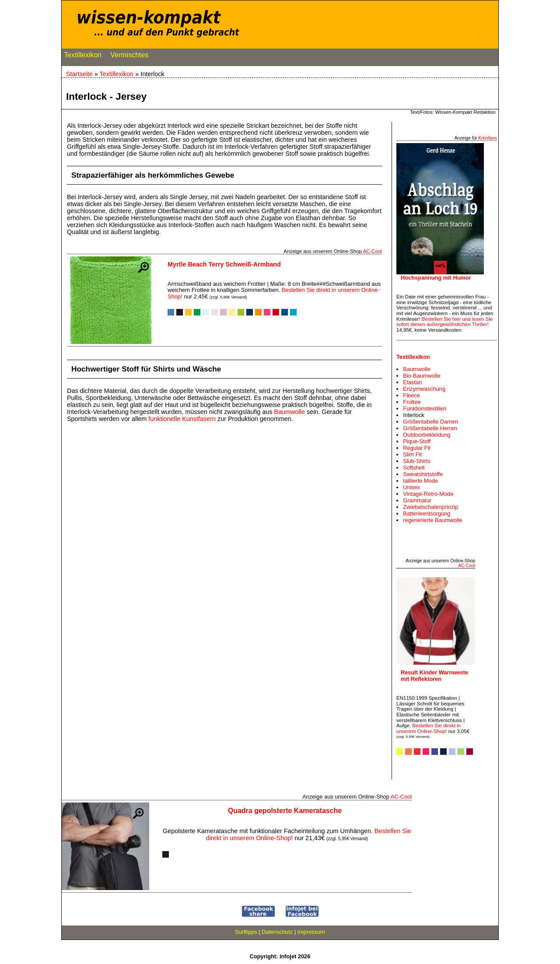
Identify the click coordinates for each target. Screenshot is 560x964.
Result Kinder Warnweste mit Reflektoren (434, 676)
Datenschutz (277, 932)
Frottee (412, 402)
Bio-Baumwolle (422, 376)
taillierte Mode (420, 481)
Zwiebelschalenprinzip (430, 507)
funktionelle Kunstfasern (182, 419)
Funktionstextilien (425, 408)
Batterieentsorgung (427, 514)
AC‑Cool (372, 251)
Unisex (411, 487)
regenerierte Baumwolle (432, 520)
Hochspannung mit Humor (436, 278)
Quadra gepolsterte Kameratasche (285, 811)
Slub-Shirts (417, 461)
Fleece (411, 395)
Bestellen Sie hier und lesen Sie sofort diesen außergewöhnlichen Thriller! (444, 322)
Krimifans (488, 138)
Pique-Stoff (417, 441)
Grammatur (417, 500)
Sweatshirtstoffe (423, 474)
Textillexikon (83, 57)
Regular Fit (417, 448)
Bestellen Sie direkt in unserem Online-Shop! (429, 728)
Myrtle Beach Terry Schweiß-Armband (224, 264)
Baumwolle (290, 412)
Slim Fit (412, 454)
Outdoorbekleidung (427, 435)
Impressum (311, 932)
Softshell (414, 468)
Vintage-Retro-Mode (428, 494)
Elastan (412, 382)
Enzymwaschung (424, 389)
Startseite (79, 74)
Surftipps (246, 932)
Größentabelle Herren (430, 428)
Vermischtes (129, 57)
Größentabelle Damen (430, 422)
